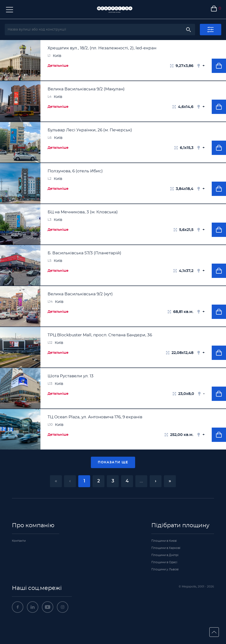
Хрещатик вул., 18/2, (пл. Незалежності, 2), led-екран (102, 48)
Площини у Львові (165, 569)
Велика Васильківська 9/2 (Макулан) (86, 89)
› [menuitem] (156, 481)
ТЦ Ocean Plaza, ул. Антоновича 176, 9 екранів (95, 417)
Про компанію (33, 526)
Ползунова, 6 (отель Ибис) (75, 171)
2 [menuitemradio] (99, 481)
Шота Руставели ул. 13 (71, 376)
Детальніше (58, 66)
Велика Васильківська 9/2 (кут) (80, 294)
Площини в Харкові (166, 548)
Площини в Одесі (164, 562)
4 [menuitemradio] (127, 481)
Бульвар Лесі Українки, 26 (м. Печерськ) (90, 130)
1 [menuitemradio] (84, 481)
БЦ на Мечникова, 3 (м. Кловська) (83, 212)
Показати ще (113, 462)
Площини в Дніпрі (165, 555)
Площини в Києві (164, 541)
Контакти (19, 541)
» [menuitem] (170, 481)
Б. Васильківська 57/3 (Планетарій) (84, 253)
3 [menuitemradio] (113, 481)
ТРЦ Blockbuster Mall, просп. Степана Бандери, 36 (100, 335)
